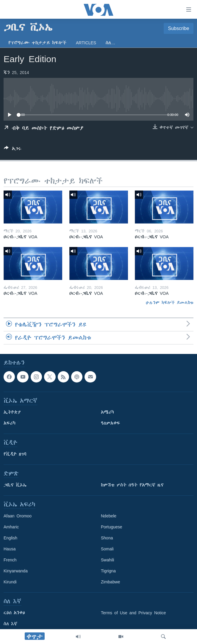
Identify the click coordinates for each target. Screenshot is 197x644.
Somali (107, 549)
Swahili (107, 560)
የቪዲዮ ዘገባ (15, 454)
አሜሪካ (107, 412)
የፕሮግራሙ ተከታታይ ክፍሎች (37, 43)
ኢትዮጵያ (12, 412)
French (10, 560)
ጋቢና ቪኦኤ (15, 485)
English (10, 538)
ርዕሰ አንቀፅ (14, 613)
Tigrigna (108, 571)
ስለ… (110, 43)
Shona (107, 538)
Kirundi (10, 582)
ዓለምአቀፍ (111, 423)
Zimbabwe (111, 582)
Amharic (11, 527)
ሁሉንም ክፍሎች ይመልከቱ (170, 303)
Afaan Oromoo (18, 516)
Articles (86, 43)
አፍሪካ (10, 423)
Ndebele (109, 516)
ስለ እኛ (10, 624)
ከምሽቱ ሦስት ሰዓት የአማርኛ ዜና (132, 485)
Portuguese (112, 527)
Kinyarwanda (16, 571)
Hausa (10, 549)
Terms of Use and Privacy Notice (133, 613)
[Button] (13, 150)
